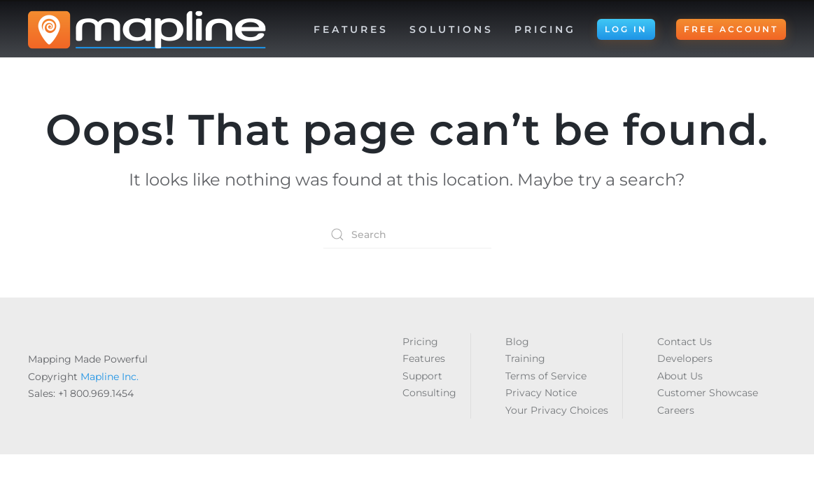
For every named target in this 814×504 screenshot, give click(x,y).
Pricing (545, 29)
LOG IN (626, 29)
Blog (517, 342)
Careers (676, 410)
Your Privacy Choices (557, 410)
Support (422, 376)
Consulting (429, 393)
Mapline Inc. (110, 377)
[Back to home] (147, 29)
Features (424, 358)
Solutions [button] (451, 29)
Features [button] (351, 29)
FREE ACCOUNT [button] (731, 29)
